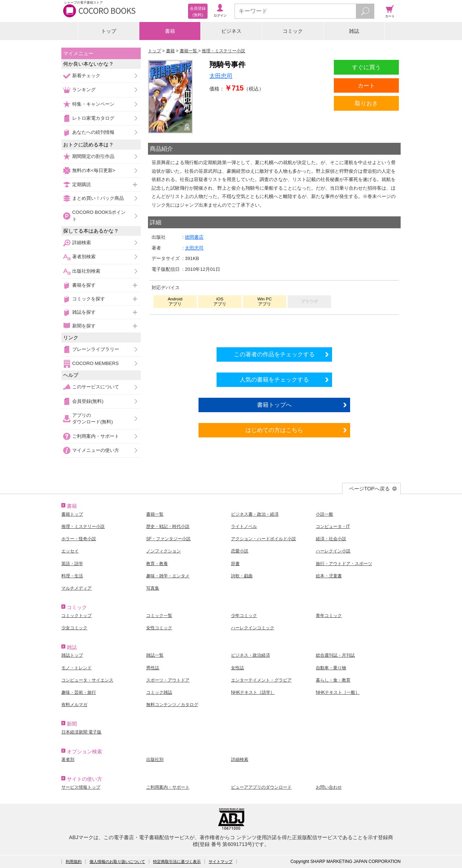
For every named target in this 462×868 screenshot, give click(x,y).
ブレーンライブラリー (96, 349)
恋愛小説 (240, 551)
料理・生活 (72, 576)
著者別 (68, 759)
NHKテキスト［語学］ (253, 692)
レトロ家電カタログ (93, 118)
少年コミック (244, 616)
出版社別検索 (86, 271)
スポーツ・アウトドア (168, 680)
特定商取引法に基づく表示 (177, 862)
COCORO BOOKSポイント (99, 215)
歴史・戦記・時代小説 (168, 526)
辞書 (235, 564)
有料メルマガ (74, 705)
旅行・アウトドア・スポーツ (344, 564)
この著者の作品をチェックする (274, 354)
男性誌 (153, 668)
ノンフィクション (164, 551)
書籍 (170, 31)
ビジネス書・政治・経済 (255, 514)
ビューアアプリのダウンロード (261, 787)
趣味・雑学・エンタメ (168, 576)
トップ (109, 31)
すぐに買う (366, 67)
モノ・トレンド (77, 668)
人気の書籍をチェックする (274, 379)
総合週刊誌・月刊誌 (335, 655)
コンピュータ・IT (333, 526)
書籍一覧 (155, 514)
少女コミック (74, 628)
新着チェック (86, 76)
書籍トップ (72, 514)
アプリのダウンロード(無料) (93, 418)
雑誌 (354, 31)
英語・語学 (72, 564)
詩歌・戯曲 (242, 576)
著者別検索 (84, 257)
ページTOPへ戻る (369, 489)
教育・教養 (157, 564)
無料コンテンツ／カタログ (172, 705)
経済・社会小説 (331, 539)
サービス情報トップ (81, 787)
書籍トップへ (274, 405)
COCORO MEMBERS (95, 363)
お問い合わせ (329, 787)
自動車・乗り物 (331, 668)
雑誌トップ (72, 655)
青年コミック (329, 616)
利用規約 (74, 862)
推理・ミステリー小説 (83, 526)
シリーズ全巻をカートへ (274, 329)
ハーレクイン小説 (333, 551)
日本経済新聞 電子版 (81, 732)
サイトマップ (221, 862)
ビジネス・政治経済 (250, 655)
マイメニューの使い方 (96, 450)
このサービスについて (96, 387)
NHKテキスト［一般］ (338, 692)
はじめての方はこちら (274, 430)
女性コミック (159, 628)
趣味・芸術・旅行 (79, 692)
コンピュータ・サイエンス (87, 680)
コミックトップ (77, 616)
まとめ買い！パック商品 (98, 198)
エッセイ (70, 551)
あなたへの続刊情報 (93, 132)
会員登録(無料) (88, 401)
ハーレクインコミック (253, 628)
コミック (293, 31)
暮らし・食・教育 (333, 680)
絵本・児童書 (329, 576)
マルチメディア (77, 588)
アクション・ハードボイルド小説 (263, 539)
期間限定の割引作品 (93, 156)
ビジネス (231, 31)
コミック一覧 (159, 616)
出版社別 (155, 759)
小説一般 (324, 514)
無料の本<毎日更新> (94, 170)
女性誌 (237, 668)
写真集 (153, 588)
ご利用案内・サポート (96, 436)
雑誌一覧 (155, 655)
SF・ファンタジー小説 (168, 539)
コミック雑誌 (159, 692)
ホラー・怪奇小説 (79, 539)
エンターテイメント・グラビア (261, 680)
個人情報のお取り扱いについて (117, 862)
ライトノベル (244, 526)
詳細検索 (82, 243)
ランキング (84, 90)
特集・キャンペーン (93, 104)
